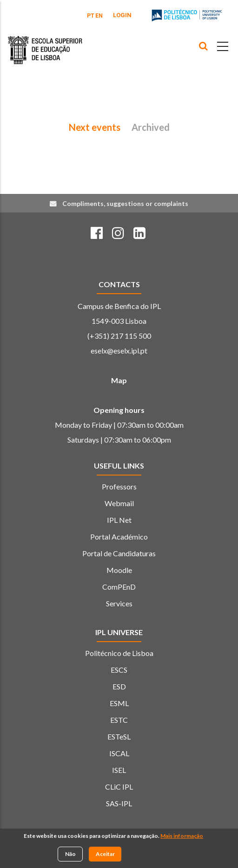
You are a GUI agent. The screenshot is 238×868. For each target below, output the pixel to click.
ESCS (119, 670)
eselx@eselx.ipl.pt (119, 350)
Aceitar (105, 854)
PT (91, 16)
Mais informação (182, 837)
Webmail (119, 503)
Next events (95, 127)
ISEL (119, 770)
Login (122, 15)
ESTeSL (119, 736)
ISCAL (119, 753)
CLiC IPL (119, 787)
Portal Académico (119, 537)
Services (119, 603)
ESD (119, 686)
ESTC (119, 720)
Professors (119, 486)
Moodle (119, 570)
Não (70, 854)
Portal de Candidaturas (119, 553)
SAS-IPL (119, 803)
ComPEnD (119, 587)
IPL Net (119, 520)
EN (99, 16)
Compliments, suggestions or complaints (125, 203)
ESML (119, 703)
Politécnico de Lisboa (119, 653)
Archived (151, 127)
